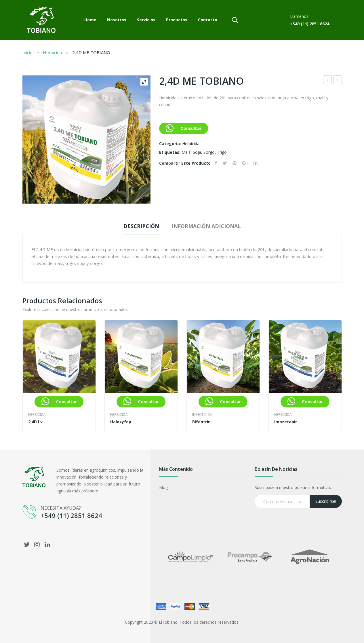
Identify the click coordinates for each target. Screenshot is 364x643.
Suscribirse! (326, 501)
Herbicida (52, 52)
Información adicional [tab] (206, 226)
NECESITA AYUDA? (61, 508)
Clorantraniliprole (328, 80)
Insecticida (202, 415)
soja (197, 152)
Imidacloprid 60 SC (338, 80)
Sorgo (209, 152)
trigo (222, 152)
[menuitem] (90, 20)
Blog (163, 487)
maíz (186, 152)
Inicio (27, 52)
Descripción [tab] (141, 226)
